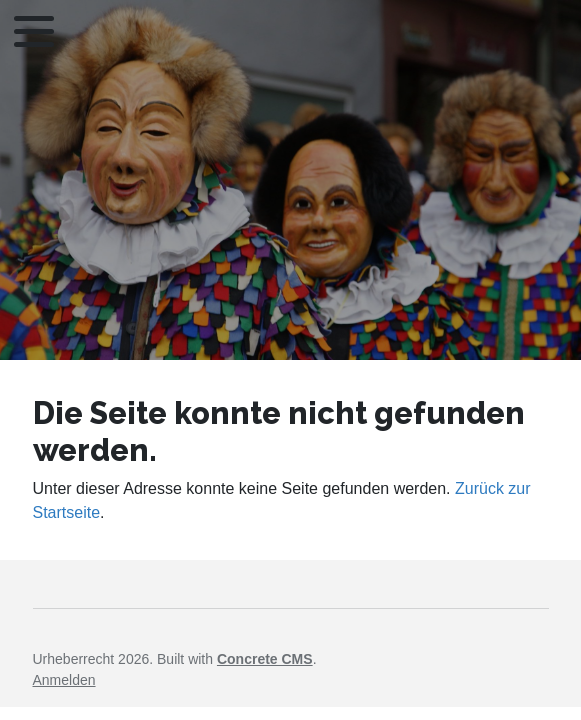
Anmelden (64, 680)
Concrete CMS (265, 659)
